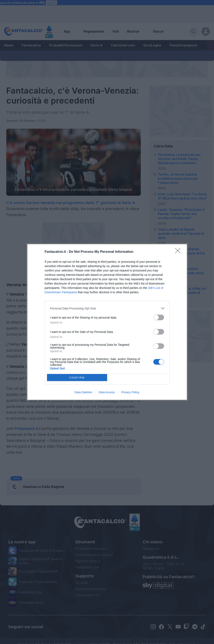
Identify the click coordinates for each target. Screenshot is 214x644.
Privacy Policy (130, 392)
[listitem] (107, 308)
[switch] (159, 317)
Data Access (107, 392)
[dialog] (107, 322)
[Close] (179, 252)
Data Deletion (83, 392)
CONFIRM (77, 378)
